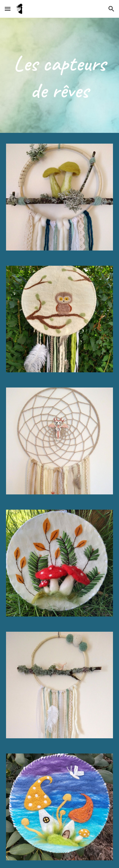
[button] (8, 9)
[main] (60, 77)
